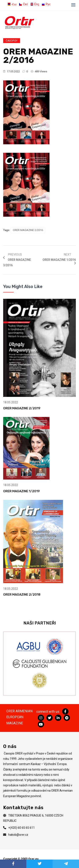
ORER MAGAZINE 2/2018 (22, 595)
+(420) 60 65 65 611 (21, 828)
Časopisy (12, 41)
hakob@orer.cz (18, 835)
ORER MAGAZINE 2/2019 (22, 408)
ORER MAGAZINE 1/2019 (21, 491)
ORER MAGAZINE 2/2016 (28, 230)
